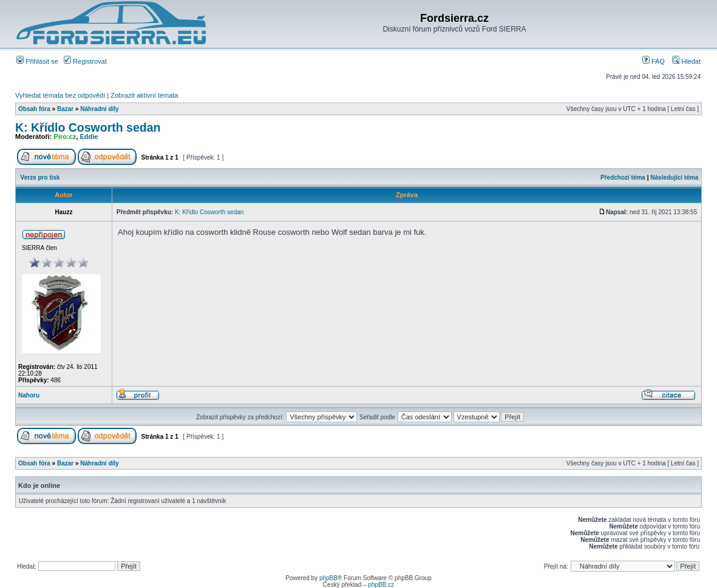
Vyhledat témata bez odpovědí (60, 95)
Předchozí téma (623, 177)
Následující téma (674, 177)
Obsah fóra (34, 109)
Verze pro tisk (40, 177)
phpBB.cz (381, 585)
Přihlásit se (37, 61)
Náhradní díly (99, 109)
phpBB (328, 578)
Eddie (89, 137)
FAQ (654, 61)
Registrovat (85, 61)
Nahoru (29, 395)
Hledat (686, 61)
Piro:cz (65, 137)
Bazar (65, 109)
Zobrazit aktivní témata (144, 95)
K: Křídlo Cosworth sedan (88, 127)
